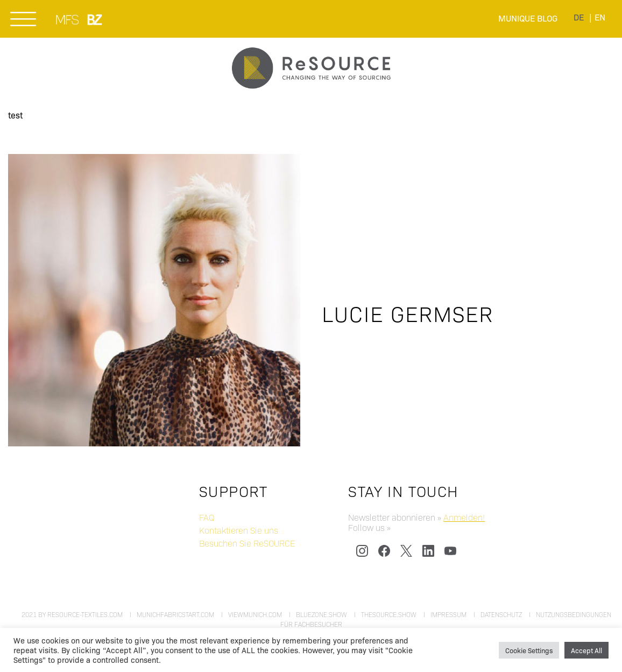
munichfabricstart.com (175, 614)
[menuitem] (579, 17)
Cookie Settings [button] (529, 650)
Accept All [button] (586, 650)
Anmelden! (464, 517)
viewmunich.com (255, 614)
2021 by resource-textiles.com (72, 614)
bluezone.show (321, 614)
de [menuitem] (579, 17)
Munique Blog (528, 18)
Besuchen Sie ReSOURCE (247, 543)
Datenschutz (501, 614)
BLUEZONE (95, 19)
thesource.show (389, 614)
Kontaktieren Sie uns (239, 530)
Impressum (448, 614)
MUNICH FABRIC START (68, 19)
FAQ (207, 517)
